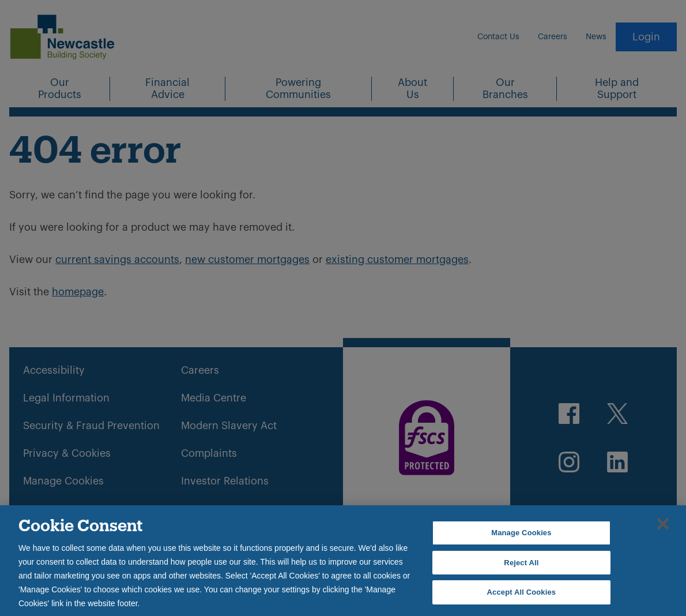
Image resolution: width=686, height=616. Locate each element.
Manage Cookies (521, 533)
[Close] (663, 524)
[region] (343, 561)
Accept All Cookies (522, 592)
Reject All (521, 563)
